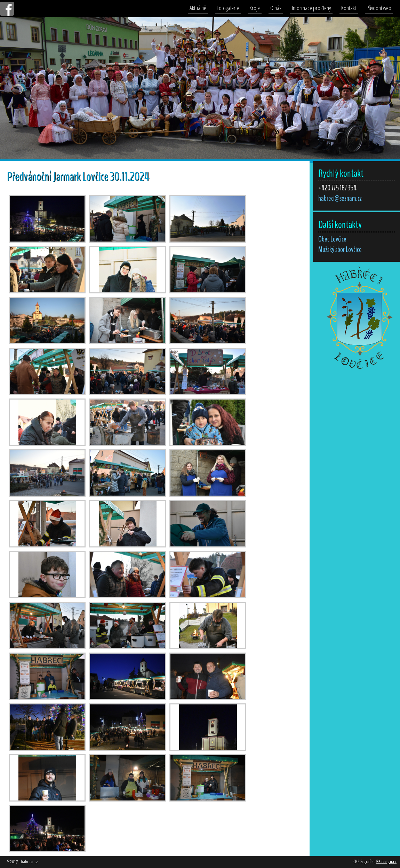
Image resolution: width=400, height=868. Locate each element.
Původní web (379, 8)
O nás (276, 8)
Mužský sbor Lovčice (340, 250)
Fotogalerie (228, 8)
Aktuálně (198, 8)
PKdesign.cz (386, 862)
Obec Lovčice (332, 239)
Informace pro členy (311, 8)
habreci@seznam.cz (340, 198)
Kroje (255, 8)
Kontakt (349, 8)
